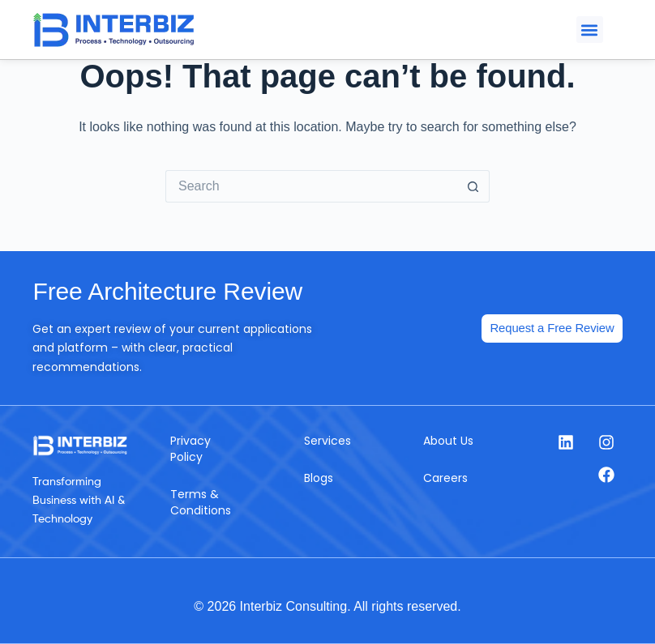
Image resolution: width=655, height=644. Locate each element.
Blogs (319, 478)
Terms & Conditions (201, 502)
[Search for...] (311, 186)
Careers (445, 478)
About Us (448, 441)
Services (327, 441)
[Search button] (473, 186)
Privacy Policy (191, 449)
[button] (590, 30)
